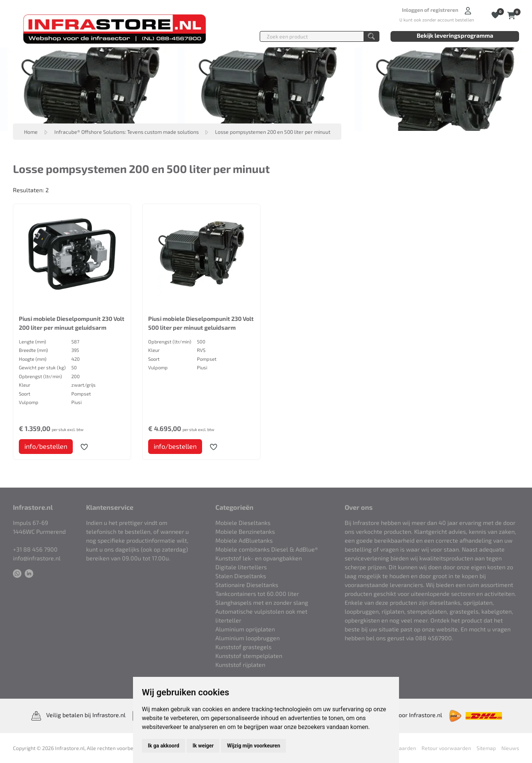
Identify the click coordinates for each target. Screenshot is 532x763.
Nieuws (510, 748)
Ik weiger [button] (203, 746)
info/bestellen (46, 446)
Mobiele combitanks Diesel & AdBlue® (267, 549)
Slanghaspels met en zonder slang (262, 602)
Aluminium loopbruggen (248, 638)
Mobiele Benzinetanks (245, 531)
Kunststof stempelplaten (249, 656)
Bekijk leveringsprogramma (455, 35)
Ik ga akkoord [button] (163, 746)
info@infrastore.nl (37, 558)
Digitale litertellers (241, 567)
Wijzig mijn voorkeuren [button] (253, 746)
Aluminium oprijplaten (245, 629)
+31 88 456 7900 (35, 549)
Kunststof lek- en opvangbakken (259, 558)
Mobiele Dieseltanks (243, 523)
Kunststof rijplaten (240, 664)
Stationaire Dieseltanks (247, 585)
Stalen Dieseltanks (241, 576)
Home (31, 132)
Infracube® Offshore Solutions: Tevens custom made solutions (127, 132)
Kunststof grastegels (243, 647)
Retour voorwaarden (446, 748)
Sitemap (486, 748)
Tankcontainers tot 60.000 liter (257, 594)
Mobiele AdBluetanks (244, 540)
